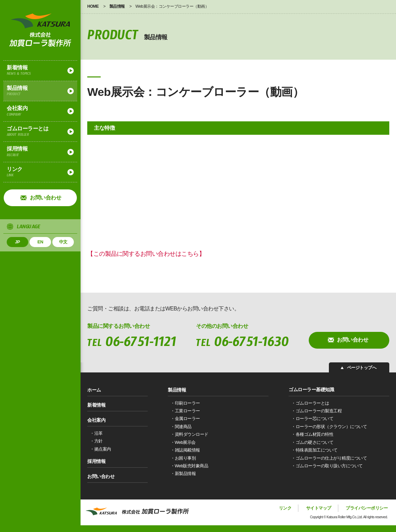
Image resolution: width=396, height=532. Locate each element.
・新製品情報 (183, 474)
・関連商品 (181, 427)
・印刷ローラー (185, 403)
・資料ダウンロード (189, 434)
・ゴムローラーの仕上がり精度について (329, 458)
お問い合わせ (45, 198)
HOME (93, 6)
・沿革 (96, 433)
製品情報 (40, 92)
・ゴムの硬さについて (312, 442)
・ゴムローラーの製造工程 (316, 411)
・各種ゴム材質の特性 (312, 434)
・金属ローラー (185, 419)
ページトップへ (363, 368)
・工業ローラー (185, 411)
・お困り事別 (183, 458)
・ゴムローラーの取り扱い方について (327, 466)
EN (40, 242)
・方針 (96, 441)
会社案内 (40, 112)
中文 (63, 242)
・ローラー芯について (312, 419)
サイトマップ (319, 508)
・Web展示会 (183, 442)
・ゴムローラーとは (310, 403)
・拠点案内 (101, 449)
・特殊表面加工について (314, 450)
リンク (40, 173)
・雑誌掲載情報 (185, 450)
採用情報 (40, 153)
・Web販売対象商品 (189, 466)
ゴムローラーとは (40, 132)
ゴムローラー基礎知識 (311, 390)
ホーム (94, 390)
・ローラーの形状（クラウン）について (329, 427)
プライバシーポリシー (367, 508)
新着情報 (40, 71)
